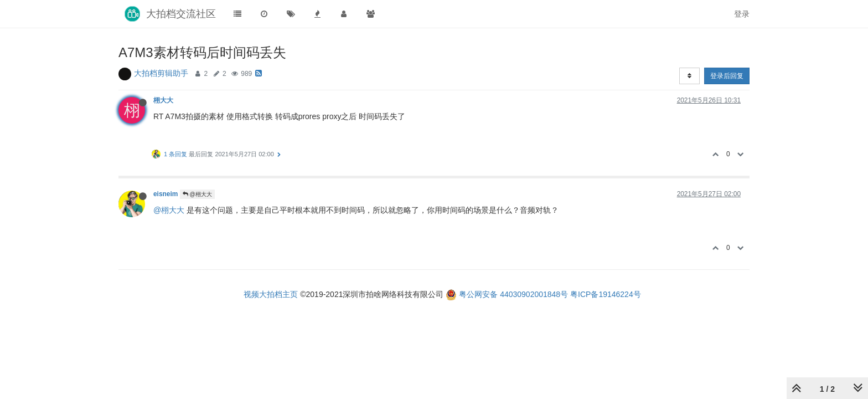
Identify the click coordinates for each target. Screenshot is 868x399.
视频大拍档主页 (271, 294)
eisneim (166, 194)
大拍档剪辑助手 (161, 73)
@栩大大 (197, 194)
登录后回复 (727, 76)
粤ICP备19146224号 (606, 294)
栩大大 (163, 100)
